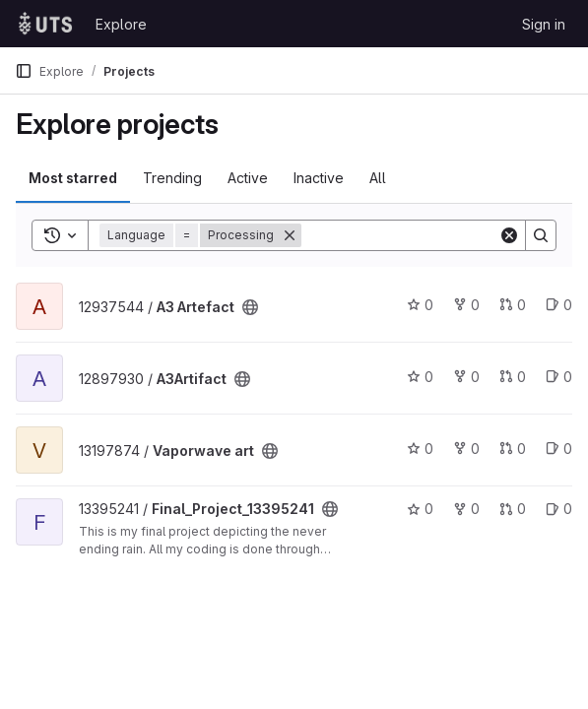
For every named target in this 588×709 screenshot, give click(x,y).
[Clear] (509, 235)
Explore (121, 24)
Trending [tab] (172, 178)
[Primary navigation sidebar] (24, 71)
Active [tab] (248, 178)
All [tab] (378, 178)
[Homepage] (45, 24)
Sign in (544, 24)
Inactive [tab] (319, 178)
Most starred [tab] (73, 178)
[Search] (424, 235)
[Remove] (290, 235)
